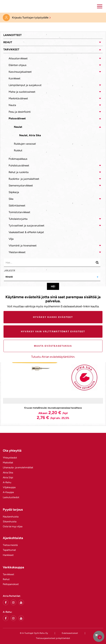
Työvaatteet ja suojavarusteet (26, 226)
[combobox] (52, 277)
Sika (11, 199)
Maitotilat (8, 463)
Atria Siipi (8, 478)
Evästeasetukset (70, 633)
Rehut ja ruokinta (19, 172)
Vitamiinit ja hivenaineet (23, 246)
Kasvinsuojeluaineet (20, 72)
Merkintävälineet (18, 98)
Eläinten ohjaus (18, 65)
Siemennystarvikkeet (21, 186)
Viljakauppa (9, 487)
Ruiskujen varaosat (25, 144)
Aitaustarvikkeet (18, 58)
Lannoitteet (13, 35)
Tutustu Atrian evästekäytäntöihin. (53, 357)
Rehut (8, 42)
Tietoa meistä (10, 545)
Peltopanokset (11, 584)
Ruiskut (18, 150)
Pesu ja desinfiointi (20, 112)
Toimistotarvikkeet (19, 212)
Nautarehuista (11, 517)
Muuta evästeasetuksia (53, 346)
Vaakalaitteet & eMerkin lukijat (26, 232)
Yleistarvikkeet (17, 252)
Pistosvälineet (17, 118)
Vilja (11, 239)
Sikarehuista (10, 522)
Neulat (18, 127)
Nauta (12, 105)
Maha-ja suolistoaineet (22, 92)
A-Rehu (7, 482)
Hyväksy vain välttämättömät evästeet (53, 331)
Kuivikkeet (15, 78)
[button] (100, 6)
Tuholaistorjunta (18, 219)
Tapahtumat (9, 550)
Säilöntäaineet (17, 206)
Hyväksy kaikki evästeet (53, 317)
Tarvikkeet (11, 49)
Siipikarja (14, 192)
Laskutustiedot (11, 497)
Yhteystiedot (10, 458)
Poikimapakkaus (18, 159)
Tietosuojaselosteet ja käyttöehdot (53, 638)
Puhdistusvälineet (19, 166)
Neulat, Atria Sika (30, 135)
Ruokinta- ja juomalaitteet (24, 179)
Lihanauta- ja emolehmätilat (18, 468)
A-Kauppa (8, 492)
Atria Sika (8, 473)
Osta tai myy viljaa (13, 526)
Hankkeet (8, 555)
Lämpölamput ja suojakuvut (25, 85)
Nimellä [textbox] (9, 277)
